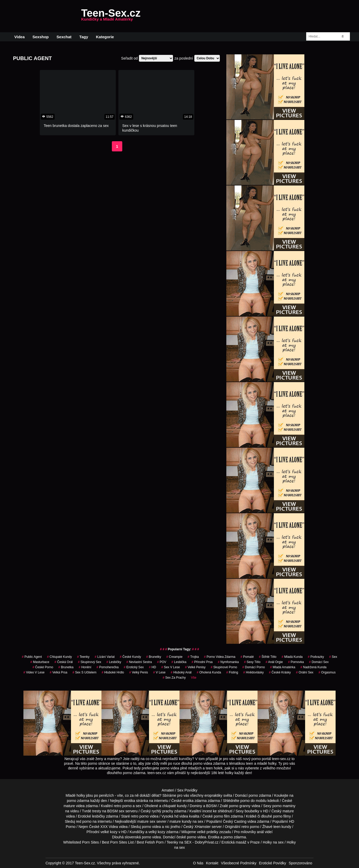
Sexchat (64, 37)
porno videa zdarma (220, 657)
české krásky (280, 672)
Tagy (84, 37)
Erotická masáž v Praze (241, 842)
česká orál (63, 662)
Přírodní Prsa (202, 662)
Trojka (193, 657)
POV (162, 662)
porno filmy (282, 816)
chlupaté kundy (174, 806)
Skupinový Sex (90, 662)
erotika (130, 801)
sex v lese (171, 667)
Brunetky (154, 657)
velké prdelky (208, 832)
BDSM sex (116, 811)
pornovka (296, 662)
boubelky (252, 811)
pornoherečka (108, 667)
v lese (159, 672)
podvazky (316, 657)
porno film (222, 816)
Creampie (174, 657)
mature (69, 806)
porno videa (151, 827)
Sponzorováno (300, 863)
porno (253, 795)
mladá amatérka (283, 667)
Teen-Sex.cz (111, 16)
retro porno (123, 806)
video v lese (34, 672)
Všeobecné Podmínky (239, 863)
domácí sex (319, 662)
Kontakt (212, 863)
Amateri (168, 790)
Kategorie (105, 37)
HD (153, 667)
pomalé (247, 657)
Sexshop (41, 37)
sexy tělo (252, 662)
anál (260, 832)
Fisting (232, 672)
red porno (84, 821)
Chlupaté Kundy (59, 657)
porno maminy (284, 806)
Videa (20, 37)
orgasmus (327, 672)
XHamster (202, 827)
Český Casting (235, 821)
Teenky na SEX (179, 842)
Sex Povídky (187, 790)
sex (333, 657)
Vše (194, 678)
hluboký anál (181, 672)
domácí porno (254, 667)
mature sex (146, 821)
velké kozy (109, 832)
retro (245, 827)
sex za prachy (174, 678)
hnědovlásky (254, 672)
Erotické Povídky (272, 863)
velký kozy (157, 832)
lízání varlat (105, 657)
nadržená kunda (313, 667)
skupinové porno (224, 667)
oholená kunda (209, 672)
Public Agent (32, 657)
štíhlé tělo (268, 657)
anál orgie (274, 662)
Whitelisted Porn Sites (81, 842)
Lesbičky (114, 662)
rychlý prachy (162, 811)
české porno (186, 837)
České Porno (43, 667)
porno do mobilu (253, 801)
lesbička (179, 662)
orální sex (305, 672)
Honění (85, 667)
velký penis (139, 672)
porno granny (240, 806)
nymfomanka (228, 662)
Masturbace (40, 662)
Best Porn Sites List (118, 842)
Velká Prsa (58, 672)
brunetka (66, 667)
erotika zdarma (195, 801)
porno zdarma (78, 801)
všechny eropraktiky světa (211, 795)
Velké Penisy (195, 667)
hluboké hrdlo (113, 672)
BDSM (211, 806)
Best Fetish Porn (150, 842)
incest (207, 811)
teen (277, 827)
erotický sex (134, 667)
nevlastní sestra (139, 662)
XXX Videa (109, 827)
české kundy (130, 657)
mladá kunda (292, 657)
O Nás (198, 863)
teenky (83, 657)
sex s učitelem (85, 672)
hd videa (181, 816)
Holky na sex (273, 842)
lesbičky (99, 816)
